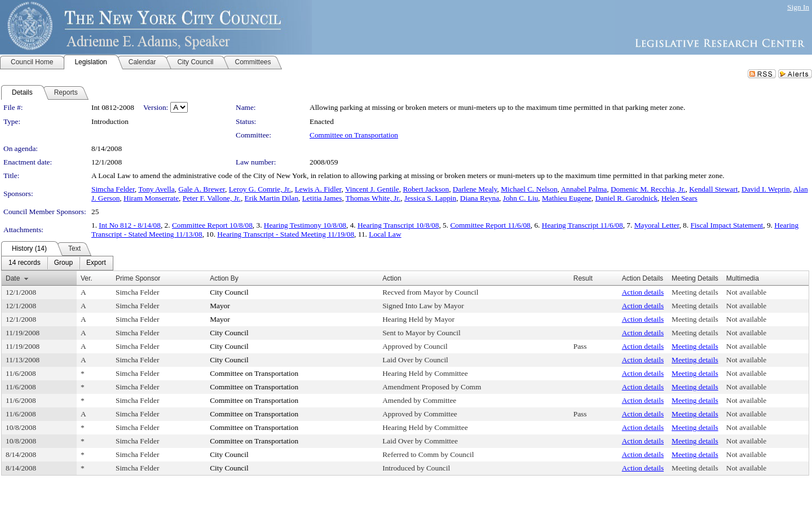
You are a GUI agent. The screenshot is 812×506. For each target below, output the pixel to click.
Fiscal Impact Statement (727, 225)
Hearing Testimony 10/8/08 (305, 225)
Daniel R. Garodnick (626, 198)
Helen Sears (679, 198)
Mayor (220, 306)
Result (583, 278)
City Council (229, 292)
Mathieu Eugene (567, 198)
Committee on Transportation (354, 135)
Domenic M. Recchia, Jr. (648, 189)
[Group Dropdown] (63, 263)
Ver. (87, 278)
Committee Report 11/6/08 (490, 225)
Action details (643, 292)
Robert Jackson (426, 189)
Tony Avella (156, 189)
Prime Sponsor (138, 278)
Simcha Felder (113, 189)
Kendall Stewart (713, 189)
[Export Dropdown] (96, 263)
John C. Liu (521, 198)
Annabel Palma (584, 189)
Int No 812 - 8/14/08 (130, 225)
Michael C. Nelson (529, 189)
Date (13, 278)
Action (392, 278)
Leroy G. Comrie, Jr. (260, 189)
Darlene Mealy (475, 189)
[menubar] (57, 263)
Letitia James (322, 198)
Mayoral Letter (657, 225)
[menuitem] (25, 263)
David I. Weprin (766, 189)
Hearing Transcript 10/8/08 (398, 225)
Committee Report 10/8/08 (212, 225)
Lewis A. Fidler (318, 189)
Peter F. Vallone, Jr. (212, 198)
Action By (224, 278)
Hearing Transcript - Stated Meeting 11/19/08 (286, 234)
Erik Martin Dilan (272, 198)
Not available (746, 292)
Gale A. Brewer (202, 189)
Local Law (385, 234)
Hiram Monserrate (151, 198)
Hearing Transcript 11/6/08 (582, 225)
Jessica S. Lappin (430, 198)
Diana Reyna (480, 198)
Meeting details (695, 292)
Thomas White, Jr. (373, 198)
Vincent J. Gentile (372, 189)
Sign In (798, 7)
